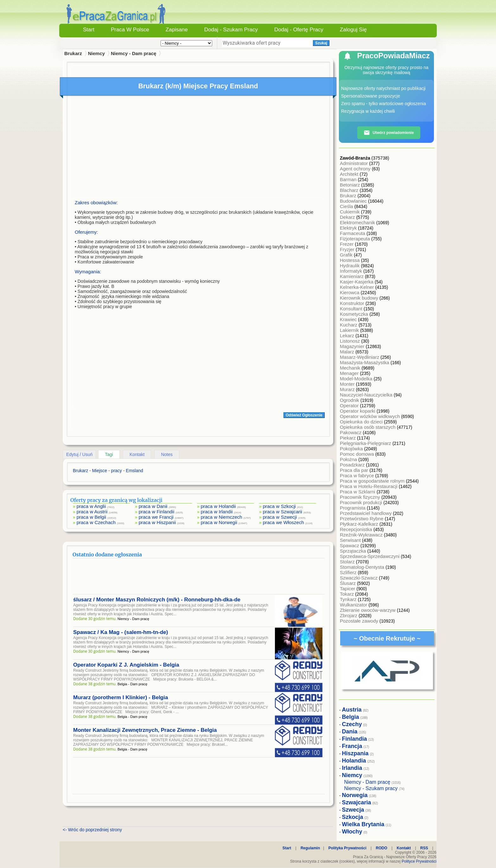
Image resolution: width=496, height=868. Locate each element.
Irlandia (352, 768)
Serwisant (351, 540)
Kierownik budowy (360, 298)
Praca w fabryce (358, 475)
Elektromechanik (358, 222)
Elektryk (349, 228)
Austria (352, 710)
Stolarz (348, 562)
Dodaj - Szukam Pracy (231, 30)
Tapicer (348, 589)
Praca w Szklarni (358, 492)
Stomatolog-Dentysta (363, 567)
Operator (350, 405)
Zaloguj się (353, 30)
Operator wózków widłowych (370, 416)
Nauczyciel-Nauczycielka (367, 395)
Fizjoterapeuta (356, 239)
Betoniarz (351, 185)
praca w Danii (153, 506)
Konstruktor (353, 303)
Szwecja (353, 810)
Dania (350, 732)
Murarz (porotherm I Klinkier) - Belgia (121, 697)
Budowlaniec (354, 201)
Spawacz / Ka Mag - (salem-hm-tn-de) (121, 632)
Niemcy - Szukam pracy (371, 788)
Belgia (351, 717)
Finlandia (355, 739)
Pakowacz (351, 432)
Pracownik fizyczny (361, 497)
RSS (424, 848)
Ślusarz (348, 583)
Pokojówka (352, 449)
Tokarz (347, 594)
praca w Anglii (91, 506)
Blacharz (350, 190)
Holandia (354, 761)
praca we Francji (156, 517)
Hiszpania (355, 753)
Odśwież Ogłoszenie (304, 415)
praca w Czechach (96, 522)
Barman (349, 179)
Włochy (352, 832)
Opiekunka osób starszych (368, 427)
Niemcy (96, 53)
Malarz (348, 352)
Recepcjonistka (357, 529)
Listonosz (351, 341)
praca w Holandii (218, 506)
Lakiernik (350, 330)
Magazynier (353, 346)
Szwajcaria (357, 802)
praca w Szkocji (279, 506)
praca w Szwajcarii (283, 512)
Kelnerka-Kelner (358, 287)
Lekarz (348, 336)
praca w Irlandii (217, 512)
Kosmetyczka (355, 314)
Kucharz (349, 325)
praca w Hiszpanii (157, 522)
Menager (350, 373)
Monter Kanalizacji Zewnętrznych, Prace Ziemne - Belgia (145, 730)
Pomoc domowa (358, 454)
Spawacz (350, 545)
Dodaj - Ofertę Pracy (299, 30)
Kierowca (350, 292)
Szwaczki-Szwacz (359, 578)
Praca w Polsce (130, 30)
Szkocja (353, 817)
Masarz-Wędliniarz (360, 357)
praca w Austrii (92, 512)
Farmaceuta (353, 233)
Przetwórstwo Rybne (362, 519)
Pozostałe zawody (360, 621)
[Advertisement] (199, 148)
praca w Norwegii (219, 522)
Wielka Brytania (363, 824)
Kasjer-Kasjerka (357, 282)
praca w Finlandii (157, 512)
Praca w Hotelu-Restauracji (369, 486)
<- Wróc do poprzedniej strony (92, 830)
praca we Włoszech (283, 522)
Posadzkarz (353, 465)
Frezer (347, 244)
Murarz (348, 389)
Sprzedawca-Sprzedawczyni (370, 556)
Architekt (350, 174)
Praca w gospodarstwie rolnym (373, 481)
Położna (349, 459)
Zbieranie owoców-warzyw (368, 610)
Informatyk (352, 271)
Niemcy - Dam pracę (134, 53)
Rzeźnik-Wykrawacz (362, 535)
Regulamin (310, 848)
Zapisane (177, 30)
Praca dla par (355, 470)
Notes (167, 454)
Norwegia (355, 795)
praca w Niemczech (222, 517)
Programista (353, 508)
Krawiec (349, 319)
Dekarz (348, 217)
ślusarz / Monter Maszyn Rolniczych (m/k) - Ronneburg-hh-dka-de (157, 600)
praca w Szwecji (280, 517)
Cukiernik (350, 212)
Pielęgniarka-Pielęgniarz (366, 443)
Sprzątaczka (354, 551)
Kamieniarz (352, 276)
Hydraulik (350, 266)
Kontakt (137, 454)
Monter (348, 384)
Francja (352, 746)
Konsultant (352, 309)
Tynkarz (349, 599)
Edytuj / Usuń (79, 454)
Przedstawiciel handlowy (366, 513)
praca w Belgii (91, 517)
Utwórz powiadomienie (389, 133)
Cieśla (347, 206)
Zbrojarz (349, 615)
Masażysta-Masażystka (365, 362)
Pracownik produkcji (362, 502)
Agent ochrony (356, 169)
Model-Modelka (357, 379)
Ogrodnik (350, 400)
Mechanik (351, 368)
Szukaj (321, 43)
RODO (382, 848)
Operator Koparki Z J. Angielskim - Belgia (126, 665)
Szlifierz (349, 572)
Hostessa (350, 260)
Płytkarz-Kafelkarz (360, 524)
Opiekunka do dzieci (362, 422)
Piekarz (348, 438)
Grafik (347, 255)
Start (89, 30)
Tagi (109, 454)
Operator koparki (358, 411)
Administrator (355, 163)
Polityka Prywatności (347, 848)
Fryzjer (348, 249)
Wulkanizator (354, 605)
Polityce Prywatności (419, 861)
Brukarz (349, 196)
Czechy (352, 724)
